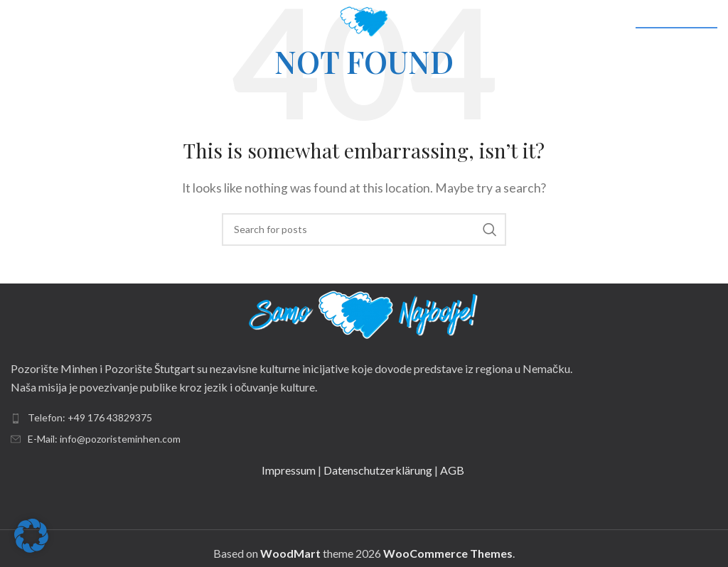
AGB (453, 470)
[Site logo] (364, 20)
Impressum (289, 470)
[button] (31, 536)
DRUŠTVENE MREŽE (676, 22)
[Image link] (364, 313)
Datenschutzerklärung (378, 470)
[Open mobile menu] (34, 21)
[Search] (364, 229)
